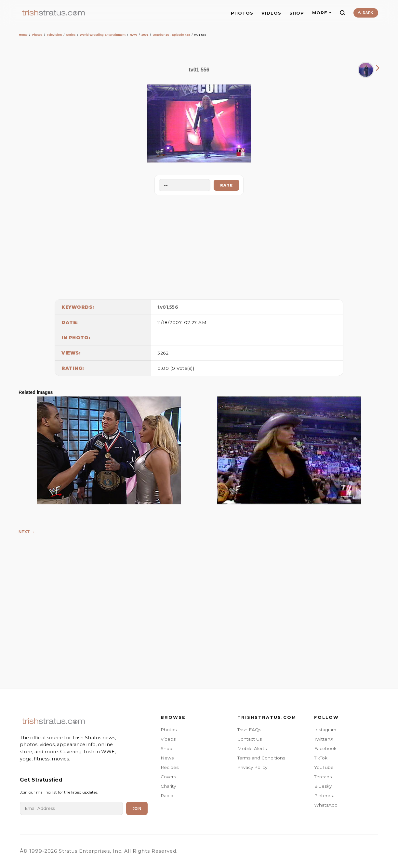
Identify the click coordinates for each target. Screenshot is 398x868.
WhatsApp (326, 805)
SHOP (297, 13)
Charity (168, 786)
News (167, 758)
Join (137, 809)
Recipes (170, 767)
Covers (168, 777)
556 (174, 307)
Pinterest (324, 796)
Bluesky (323, 786)
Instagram (325, 730)
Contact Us (250, 739)
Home (23, 35)
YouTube (324, 767)
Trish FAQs (249, 730)
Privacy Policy (252, 767)
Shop (166, 748)
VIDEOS (271, 13)
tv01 (163, 307)
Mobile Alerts (252, 748)
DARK (366, 13)
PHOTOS (242, 13)
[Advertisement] (199, 246)
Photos (37, 35)
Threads (323, 777)
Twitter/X (324, 739)
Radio (167, 796)
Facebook (325, 748)
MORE (322, 13)
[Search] (342, 13)
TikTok (321, 758)
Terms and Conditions (261, 758)
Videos (168, 739)
